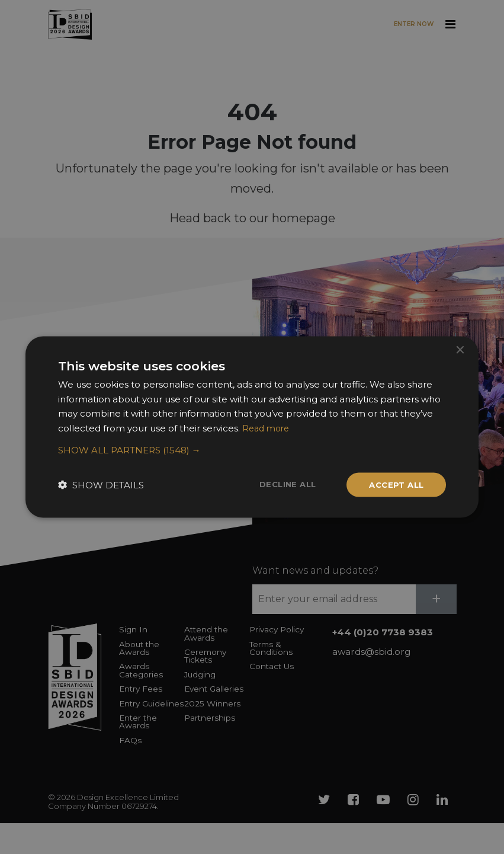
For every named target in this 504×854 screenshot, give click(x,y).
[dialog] (252, 427)
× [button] (459, 349)
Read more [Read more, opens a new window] (268, 427)
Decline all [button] (281, 484)
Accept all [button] (394, 485)
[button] (252, 449)
